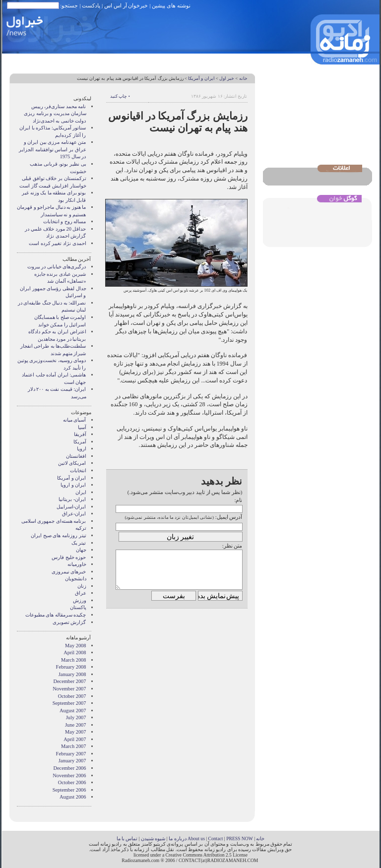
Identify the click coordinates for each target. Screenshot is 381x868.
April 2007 (75, 739)
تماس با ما (127, 838)
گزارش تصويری (69, 622)
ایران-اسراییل (71, 507)
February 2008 (71, 667)
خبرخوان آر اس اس (126, 5)
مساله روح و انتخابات (65, 221)
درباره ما (177, 838)
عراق (81, 593)
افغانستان (76, 456)
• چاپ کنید (120, 96)
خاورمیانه (77, 564)
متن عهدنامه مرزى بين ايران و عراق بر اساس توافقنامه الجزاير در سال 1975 (52, 149)
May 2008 (75, 646)
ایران (81, 492)
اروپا (82, 449)
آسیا (82, 427)
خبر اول (227, 78)
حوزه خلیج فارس (69, 557)
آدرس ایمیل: (229, 517)
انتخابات (78, 470)
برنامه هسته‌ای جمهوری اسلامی (54, 521)
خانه (243, 78)
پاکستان (78, 607)
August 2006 (73, 797)
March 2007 (74, 746)
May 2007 (75, 732)
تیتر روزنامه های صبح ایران (58, 535)
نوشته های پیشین (171, 5)
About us (196, 838)
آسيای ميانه (75, 420)
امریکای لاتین (72, 463)
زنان (82, 586)
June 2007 (75, 725)
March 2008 (74, 660)
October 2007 (72, 696)
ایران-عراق (74, 514)
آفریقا (80, 434)
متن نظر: (232, 546)
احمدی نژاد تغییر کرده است (57, 243)
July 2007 (76, 717)
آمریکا (80, 442)
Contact (216, 838)
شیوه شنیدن (153, 838)
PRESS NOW (240, 838)
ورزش (80, 600)
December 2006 (69, 768)
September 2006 (69, 790)
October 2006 (72, 782)
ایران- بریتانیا (72, 499)
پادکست (91, 5)
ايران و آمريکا (201, 78)
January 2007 (72, 761)
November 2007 (69, 689)
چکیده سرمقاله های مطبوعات (56, 615)
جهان (81, 550)
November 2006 (69, 775)
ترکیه (81, 528)
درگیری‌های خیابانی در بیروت (57, 267)
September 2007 (69, 703)
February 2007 (71, 754)
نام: (238, 500)
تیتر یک (79, 543)
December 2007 (69, 681)
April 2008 (75, 652)
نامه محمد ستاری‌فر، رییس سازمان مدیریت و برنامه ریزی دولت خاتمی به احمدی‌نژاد (55, 114)
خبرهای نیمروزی (69, 572)
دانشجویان (76, 579)
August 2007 (73, 711)
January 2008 (72, 674)
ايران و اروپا (73, 485)
